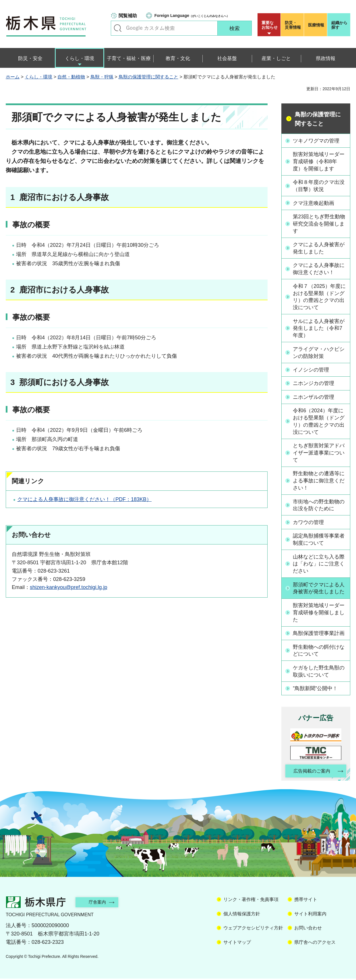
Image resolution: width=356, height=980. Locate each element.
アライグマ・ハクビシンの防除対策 (319, 353)
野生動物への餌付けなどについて (319, 651)
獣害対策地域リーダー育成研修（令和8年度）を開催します (319, 161)
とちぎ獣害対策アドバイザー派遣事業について (319, 453)
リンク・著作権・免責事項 (251, 901)
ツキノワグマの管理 (316, 140)
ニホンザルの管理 (314, 397)
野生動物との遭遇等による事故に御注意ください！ (319, 482)
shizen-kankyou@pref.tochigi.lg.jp (68, 587)
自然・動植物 (71, 77)
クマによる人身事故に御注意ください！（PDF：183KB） (84, 499)
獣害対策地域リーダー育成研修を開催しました (319, 613)
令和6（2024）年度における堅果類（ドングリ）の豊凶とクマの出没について (319, 422)
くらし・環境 (38, 77)
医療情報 (316, 25)
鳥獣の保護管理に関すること (148, 77)
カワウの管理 (309, 523)
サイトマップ (237, 944)
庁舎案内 (99, 903)
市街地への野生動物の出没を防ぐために (319, 506)
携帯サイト (306, 901)
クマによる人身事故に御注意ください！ (319, 269)
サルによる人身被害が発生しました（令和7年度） (319, 329)
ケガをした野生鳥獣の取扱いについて (319, 672)
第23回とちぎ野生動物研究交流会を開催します (319, 224)
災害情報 (294, 25)
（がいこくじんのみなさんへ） (192, 16)
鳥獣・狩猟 (102, 77)
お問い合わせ (308, 929)
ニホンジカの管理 (314, 384)
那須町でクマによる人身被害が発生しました (319, 589)
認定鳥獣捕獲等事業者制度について (319, 540)
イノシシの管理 (311, 370)
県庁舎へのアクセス (315, 944)
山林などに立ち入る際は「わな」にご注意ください (319, 565)
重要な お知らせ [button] (270, 25)
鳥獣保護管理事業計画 (319, 634)
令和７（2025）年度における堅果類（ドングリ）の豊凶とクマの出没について (320, 297)
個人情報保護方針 (242, 915)
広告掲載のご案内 (311, 772)
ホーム (13, 77)
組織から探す (339, 25)
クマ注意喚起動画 (314, 203)
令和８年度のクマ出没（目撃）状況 (319, 186)
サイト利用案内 (310, 915)
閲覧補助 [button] (128, 16)
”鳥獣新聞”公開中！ (316, 689)
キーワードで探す (118, 28)
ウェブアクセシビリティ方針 (253, 929)
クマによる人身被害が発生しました (319, 248)
